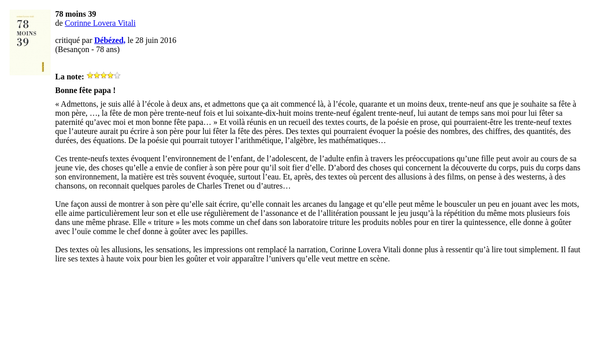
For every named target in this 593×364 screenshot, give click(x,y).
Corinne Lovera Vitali (100, 23)
